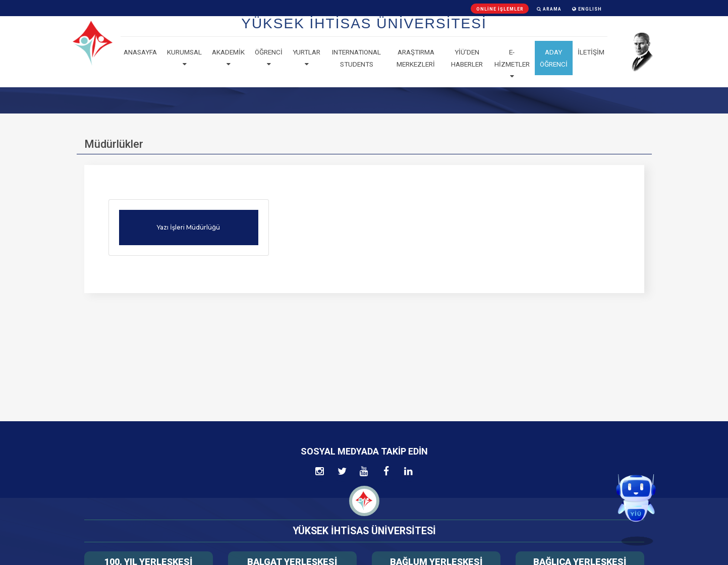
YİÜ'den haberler (467, 58)
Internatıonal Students (356, 58)
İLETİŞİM (591, 52)
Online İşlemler (500, 9)
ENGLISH (587, 9)
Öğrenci (269, 58)
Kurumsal (184, 58)
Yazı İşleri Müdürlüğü (188, 227)
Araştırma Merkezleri (416, 58)
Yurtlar (306, 58)
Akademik (228, 58)
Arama (549, 9)
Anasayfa (140, 52)
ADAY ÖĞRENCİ (554, 58)
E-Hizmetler (512, 64)
